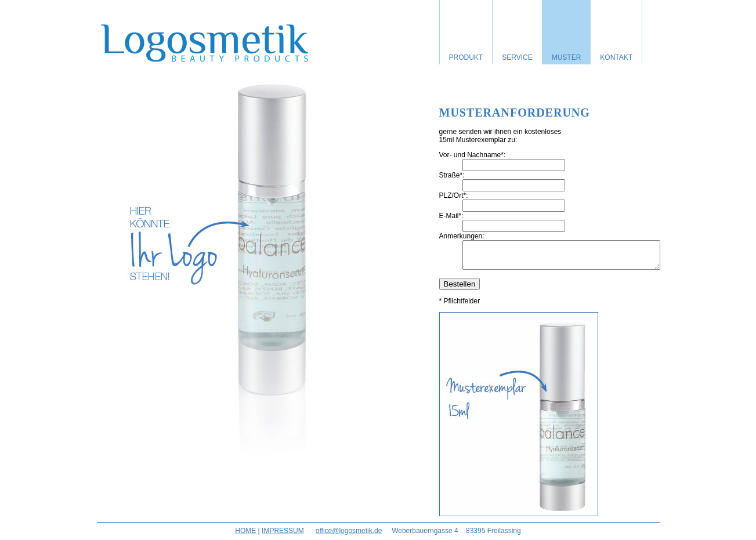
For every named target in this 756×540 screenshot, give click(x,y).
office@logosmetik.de (349, 536)
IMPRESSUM (283, 536)
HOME (245, 536)
